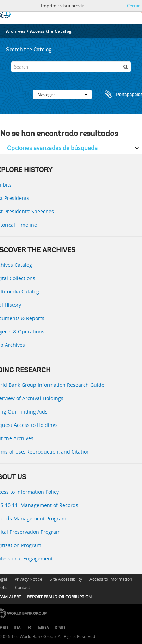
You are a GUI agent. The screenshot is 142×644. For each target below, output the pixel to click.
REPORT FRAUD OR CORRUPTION (59, 597)
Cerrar (133, 6)
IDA (17, 628)
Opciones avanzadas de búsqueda (52, 148)
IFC (29, 628)
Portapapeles (117, 95)
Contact (22, 588)
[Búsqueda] (125, 67)
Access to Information (111, 579)
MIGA (44, 628)
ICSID (60, 628)
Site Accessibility (66, 579)
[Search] (71, 67)
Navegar (62, 95)
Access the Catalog (51, 31)
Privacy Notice (28, 579)
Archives (16, 31)
